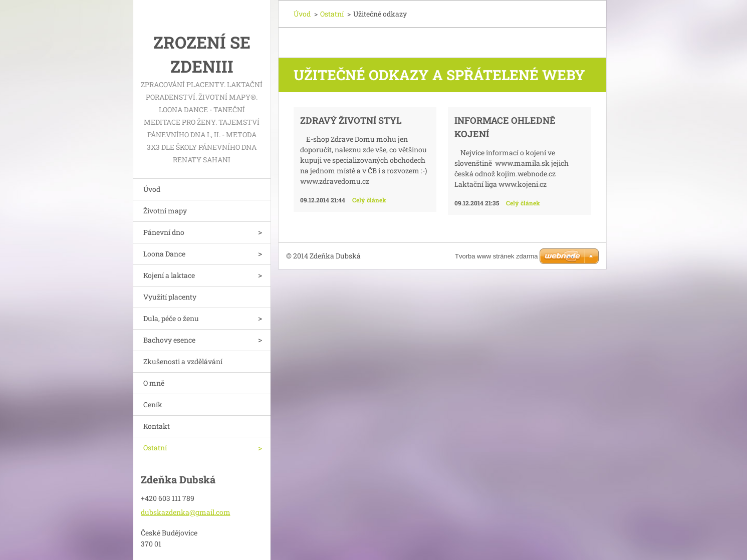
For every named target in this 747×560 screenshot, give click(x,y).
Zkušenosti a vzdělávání (183, 361)
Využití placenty (170, 297)
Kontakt (157, 426)
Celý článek (369, 200)
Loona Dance (164, 254)
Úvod (152, 189)
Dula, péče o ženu (171, 318)
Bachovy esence (169, 340)
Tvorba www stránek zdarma (496, 256)
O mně (154, 383)
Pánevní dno (164, 232)
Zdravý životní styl (351, 120)
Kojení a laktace (169, 275)
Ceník (153, 404)
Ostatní (155, 448)
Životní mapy (165, 211)
